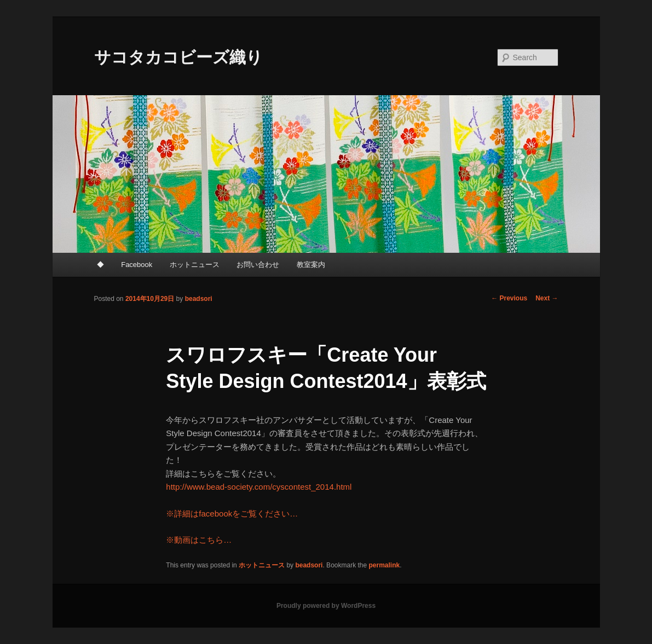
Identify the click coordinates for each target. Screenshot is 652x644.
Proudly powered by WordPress (326, 606)
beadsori (199, 299)
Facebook (137, 265)
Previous (509, 298)
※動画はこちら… (199, 540)
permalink (385, 565)
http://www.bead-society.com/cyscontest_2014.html (259, 487)
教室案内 (311, 265)
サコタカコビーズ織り (178, 57)
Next (547, 298)
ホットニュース (195, 265)
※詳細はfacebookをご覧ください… (232, 514)
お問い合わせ (258, 265)
